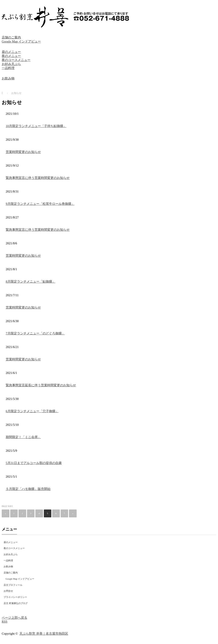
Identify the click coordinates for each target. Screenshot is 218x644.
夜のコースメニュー (16, 60)
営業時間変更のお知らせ (23, 152)
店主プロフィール (13, 585)
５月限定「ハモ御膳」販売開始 (28, 489)
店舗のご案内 (11, 37)
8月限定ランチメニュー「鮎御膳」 (31, 282)
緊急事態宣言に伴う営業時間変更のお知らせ (38, 178)
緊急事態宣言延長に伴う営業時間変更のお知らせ (41, 385)
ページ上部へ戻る (14, 618)
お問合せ (8, 591)
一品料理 (8, 68)
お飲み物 (8, 78)
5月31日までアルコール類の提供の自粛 (34, 463)
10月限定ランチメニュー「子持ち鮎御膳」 (36, 126)
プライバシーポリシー (15, 597)
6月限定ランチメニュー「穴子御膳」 (32, 411)
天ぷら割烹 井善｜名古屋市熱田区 (44, 634)
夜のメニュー (11, 56)
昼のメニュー (11, 52)
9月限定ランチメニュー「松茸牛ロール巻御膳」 (40, 204)
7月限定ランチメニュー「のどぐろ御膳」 (35, 333)
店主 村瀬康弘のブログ (16, 603)
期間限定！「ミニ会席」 (23, 437)
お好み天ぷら (11, 64)
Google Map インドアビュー (21, 41)
